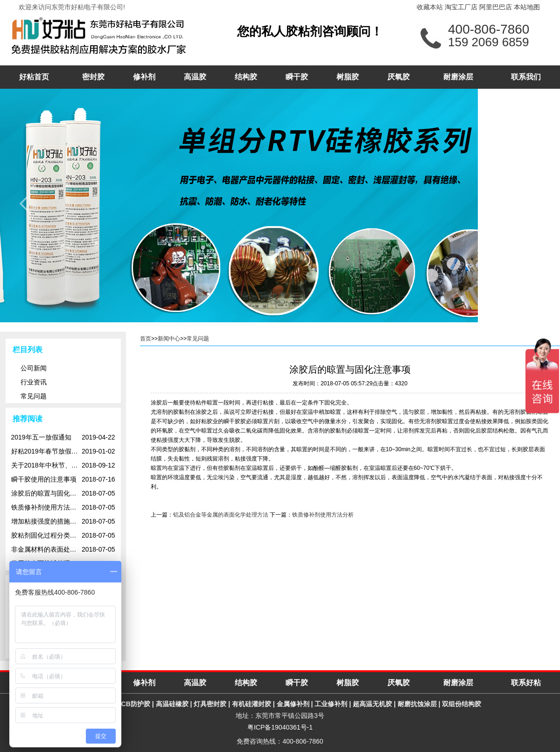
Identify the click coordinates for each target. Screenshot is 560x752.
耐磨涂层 (458, 77)
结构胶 (246, 77)
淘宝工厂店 (461, 7)
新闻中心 (169, 339)
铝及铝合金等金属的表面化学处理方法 (221, 515)
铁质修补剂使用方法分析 (323, 515)
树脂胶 (348, 77)
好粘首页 (34, 77)
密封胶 (93, 77)
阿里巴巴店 (496, 7)
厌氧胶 (399, 77)
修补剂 (144, 77)
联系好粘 (526, 683)
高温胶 (195, 77)
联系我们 (526, 77)
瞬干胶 (297, 77)
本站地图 (527, 7)
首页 (146, 339)
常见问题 (198, 339)
